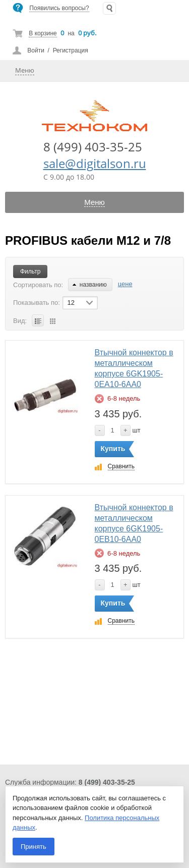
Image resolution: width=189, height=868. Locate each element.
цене (125, 284)
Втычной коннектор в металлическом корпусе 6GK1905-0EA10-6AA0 (134, 368)
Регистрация (71, 50)
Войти (36, 50)
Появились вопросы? (59, 8)
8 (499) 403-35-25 (93, 147)
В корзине (43, 33)
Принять (34, 847)
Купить (113, 449)
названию (90, 285)
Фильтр (30, 272)
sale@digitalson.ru (95, 163)
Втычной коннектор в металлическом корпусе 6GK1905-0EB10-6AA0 (134, 523)
